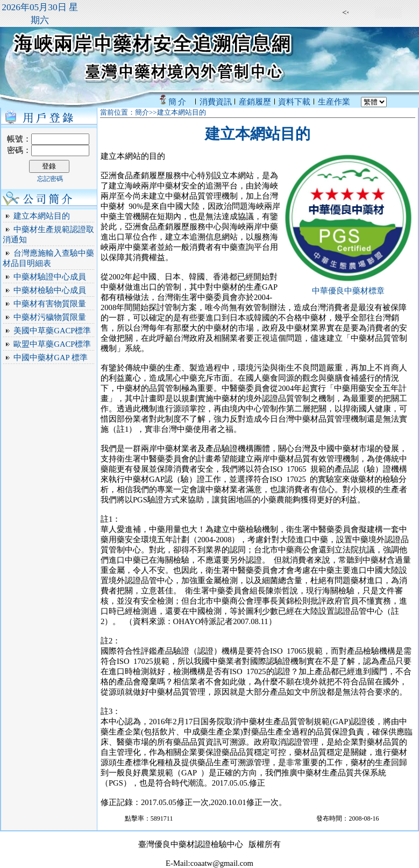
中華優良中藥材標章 (348, 291)
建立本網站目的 (42, 216)
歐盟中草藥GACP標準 (52, 344)
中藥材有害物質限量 (50, 304)
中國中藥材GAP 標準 (50, 358)
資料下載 (294, 102)
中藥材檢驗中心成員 (50, 290)
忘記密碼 (50, 179)
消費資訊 (216, 102)
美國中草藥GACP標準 (52, 331)
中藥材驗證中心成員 (50, 277)
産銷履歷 (255, 102)
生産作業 (334, 102)
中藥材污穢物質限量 (50, 317)
